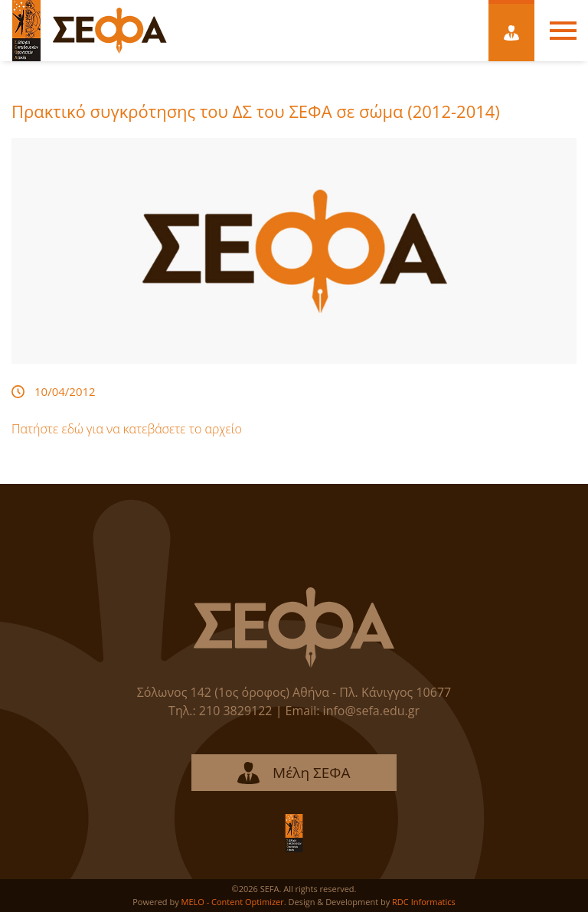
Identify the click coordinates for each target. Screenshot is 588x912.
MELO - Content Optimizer (233, 902)
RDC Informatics (424, 902)
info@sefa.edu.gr (371, 711)
